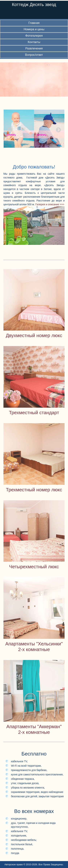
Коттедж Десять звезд (34, 4)
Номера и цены (34, 29)
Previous (9, 129)
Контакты (34, 42)
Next (57, 129)
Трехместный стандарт (34, 413)
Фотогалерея (34, 36)
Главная (34, 23)
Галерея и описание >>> (50, 204)
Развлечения (34, 48)
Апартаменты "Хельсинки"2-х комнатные (34, 647)
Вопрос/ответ (34, 55)
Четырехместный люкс (34, 567)
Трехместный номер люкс (34, 490)
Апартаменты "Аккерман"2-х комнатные (34, 729)
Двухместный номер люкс (34, 335)
